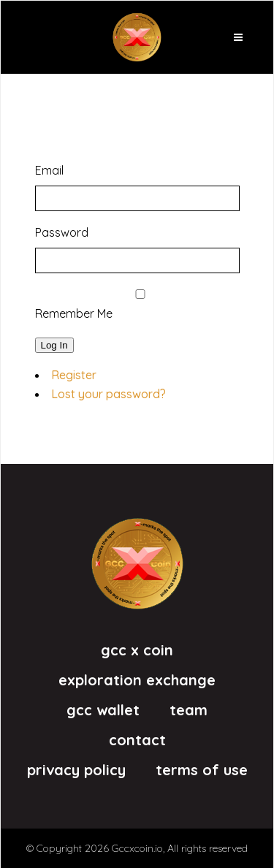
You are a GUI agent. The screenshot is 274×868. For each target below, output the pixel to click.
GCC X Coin (137, 650)
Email (49, 170)
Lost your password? (109, 394)
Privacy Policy (76, 770)
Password (62, 232)
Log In (54, 345)
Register (74, 375)
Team (189, 710)
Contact (137, 740)
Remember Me (74, 313)
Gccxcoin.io (137, 848)
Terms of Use (202, 770)
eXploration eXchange (137, 680)
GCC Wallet (103, 710)
